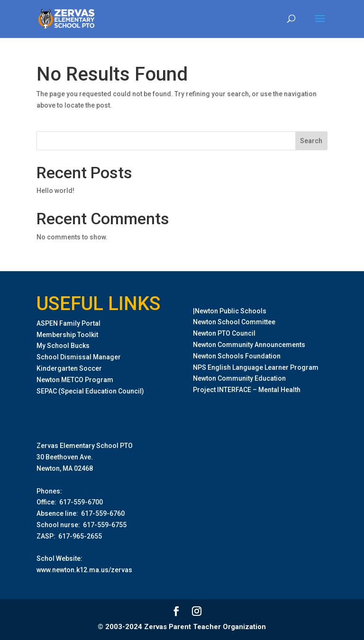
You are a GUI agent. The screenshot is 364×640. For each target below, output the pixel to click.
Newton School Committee (234, 322)
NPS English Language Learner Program (256, 367)
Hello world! (55, 191)
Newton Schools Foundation (237, 356)
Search (311, 141)
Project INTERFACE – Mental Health (247, 390)
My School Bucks (63, 346)
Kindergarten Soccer (69, 368)
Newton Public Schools (231, 311)
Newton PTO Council (224, 333)
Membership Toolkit (67, 335)
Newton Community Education (239, 378)
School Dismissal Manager (79, 357)
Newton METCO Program (75, 380)
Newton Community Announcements (249, 345)
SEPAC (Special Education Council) (90, 391)
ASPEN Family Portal (68, 323)
